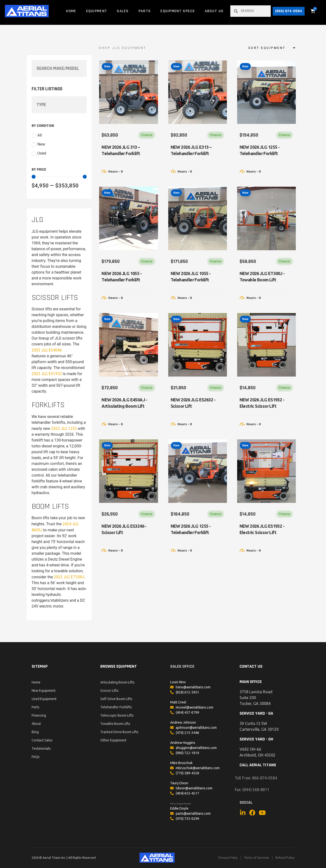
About (36, 724)
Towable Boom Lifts (115, 724)
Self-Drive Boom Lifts (116, 699)
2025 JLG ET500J (69, 577)
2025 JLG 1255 (64, 428)
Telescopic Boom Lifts (117, 715)
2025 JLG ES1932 (47, 374)
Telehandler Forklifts (116, 707)
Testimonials (41, 748)
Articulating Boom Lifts (117, 682)
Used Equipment (44, 699)
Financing (39, 715)
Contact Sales (42, 740)
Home (71, 11)
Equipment (97, 11)
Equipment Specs (178, 11)
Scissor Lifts (109, 691)
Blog (35, 732)
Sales (123, 11)
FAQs (36, 757)
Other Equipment (113, 740)
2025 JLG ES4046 (47, 350)
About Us (214, 11)
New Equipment (44, 691)
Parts (145, 11)
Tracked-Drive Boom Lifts (119, 732)
